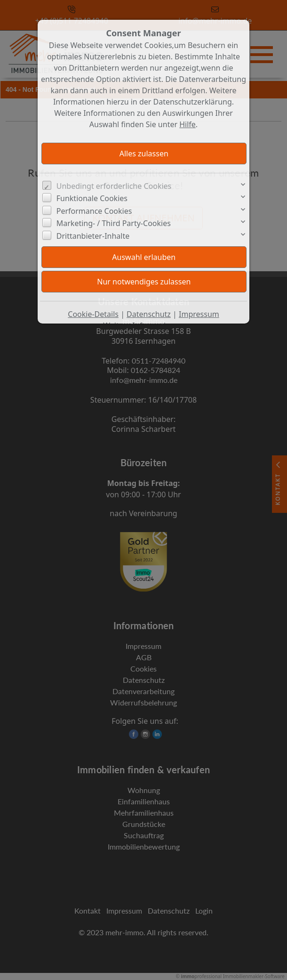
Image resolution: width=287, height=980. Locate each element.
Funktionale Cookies (92, 198)
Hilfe (187, 124)
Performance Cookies (94, 211)
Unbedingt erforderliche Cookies (114, 186)
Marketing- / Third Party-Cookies (114, 223)
